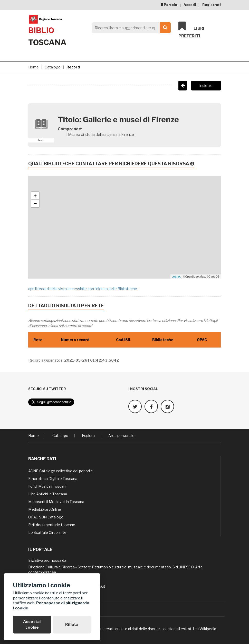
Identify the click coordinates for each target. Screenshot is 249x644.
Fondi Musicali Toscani (47, 486)
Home (33, 67)
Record (73, 67)
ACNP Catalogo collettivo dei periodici (61, 471)
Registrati (212, 5)
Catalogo (53, 67)
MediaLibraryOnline (45, 509)
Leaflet (176, 277)
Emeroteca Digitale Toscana (53, 478)
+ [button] (35, 196)
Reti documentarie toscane (52, 524)
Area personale (121, 435)
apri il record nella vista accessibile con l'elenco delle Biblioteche (83, 289)
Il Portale (169, 5)
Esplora (88, 435)
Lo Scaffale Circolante (47, 532)
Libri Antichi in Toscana (48, 494)
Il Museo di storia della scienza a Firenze (100, 135)
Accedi (190, 5)
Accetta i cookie (32, 624)
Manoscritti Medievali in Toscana (56, 501)
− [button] (35, 203)
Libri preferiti (191, 30)
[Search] (130, 28)
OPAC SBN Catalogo (46, 517)
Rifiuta (72, 625)
